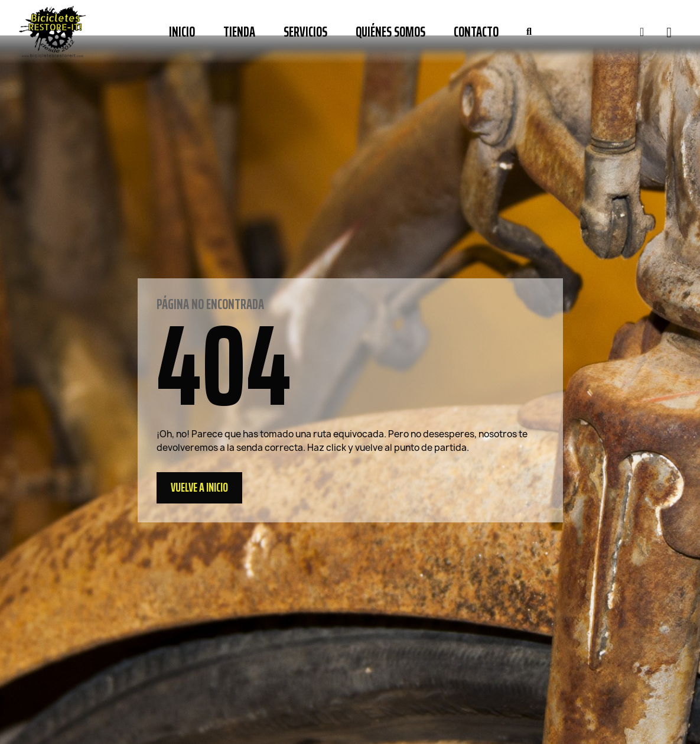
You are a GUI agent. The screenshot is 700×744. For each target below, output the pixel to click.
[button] (529, 32)
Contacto (476, 32)
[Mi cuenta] (642, 32)
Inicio (182, 32)
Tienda (239, 32)
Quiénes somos (390, 32)
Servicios (305, 32)
